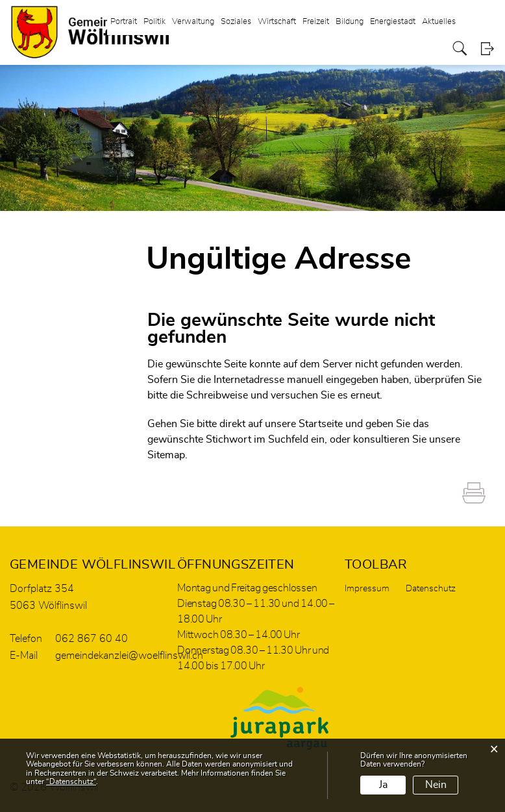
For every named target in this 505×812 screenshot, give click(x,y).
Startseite (321, 424)
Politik (154, 22)
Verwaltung (193, 22)
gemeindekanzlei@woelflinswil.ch (129, 656)
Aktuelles (439, 22)
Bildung (350, 22)
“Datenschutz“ (71, 781)
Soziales (236, 22)
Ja (383, 785)
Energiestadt (393, 22)
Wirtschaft (277, 22)
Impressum (367, 589)
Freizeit (316, 22)
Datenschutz (431, 589)
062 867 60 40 (92, 639)
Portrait (124, 22)
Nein (436, 785)
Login (487, 48)
